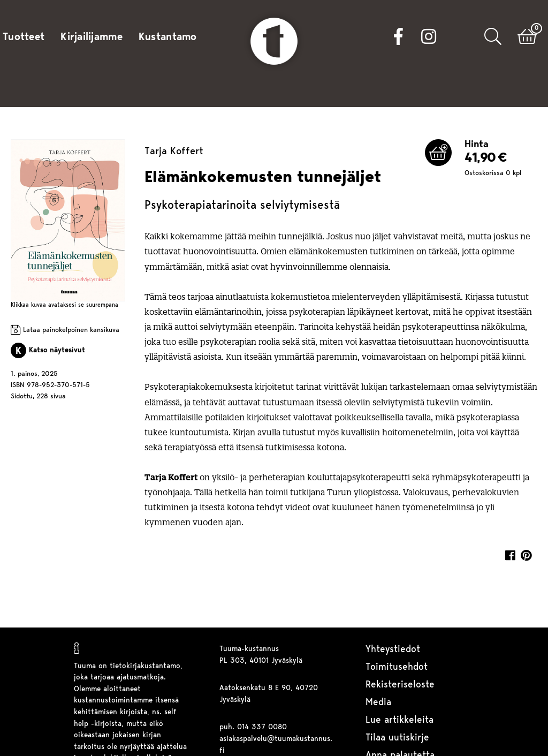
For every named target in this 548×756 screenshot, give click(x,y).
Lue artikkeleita (399, 720)
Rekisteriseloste (400, 685)
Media (378, 703)
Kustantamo (168, 37)
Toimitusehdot (397, 667)
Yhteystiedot (393, 650)
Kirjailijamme (92, 37)
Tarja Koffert (174, 152)
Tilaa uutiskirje (397, 738)
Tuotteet (24, 37)
